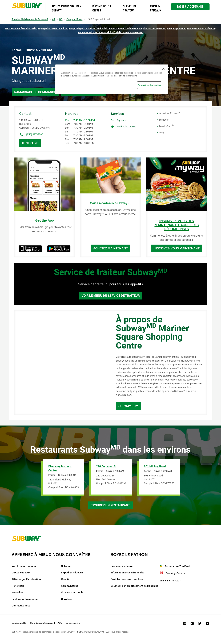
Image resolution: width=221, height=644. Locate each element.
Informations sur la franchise (127, 573)
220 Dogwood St (106, 466)
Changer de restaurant (29, 81)
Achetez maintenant (110, 248)
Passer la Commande (190, 7)
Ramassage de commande (35, 92)
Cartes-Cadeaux (156, 8)
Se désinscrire (73, 623)
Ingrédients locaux (72, 573)
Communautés (70, 586)
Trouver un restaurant (110, 505)
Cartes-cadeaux (21, 573)
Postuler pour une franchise (127, 579)
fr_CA (169, 581)
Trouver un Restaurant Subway (67, 8)
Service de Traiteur (130, 8)
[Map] (61, 363)
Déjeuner (121, 120)
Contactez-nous (21, 606)
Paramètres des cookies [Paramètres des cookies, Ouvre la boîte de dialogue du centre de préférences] (149, 85)
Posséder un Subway (123, 566)
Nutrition (66, 566)
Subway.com (128, 406)
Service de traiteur (126, 127)
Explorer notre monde (25, 599)
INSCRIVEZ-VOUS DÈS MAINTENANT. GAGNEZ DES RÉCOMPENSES (177, 225)
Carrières (67, 599)
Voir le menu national (24, 566)
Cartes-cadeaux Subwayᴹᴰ (111, 203)
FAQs (59, 623)
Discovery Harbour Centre (60, 468)
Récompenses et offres (103, 8)
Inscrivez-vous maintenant (177, 248)
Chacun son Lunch (72, 593)
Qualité (65, 579)
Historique (18, 586)
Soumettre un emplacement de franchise (134, 586)
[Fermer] (163, 69)
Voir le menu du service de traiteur (111, 296)
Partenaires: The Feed (177, 566)
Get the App (45, 220)
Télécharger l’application (26, 579)
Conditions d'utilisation (41, 623)
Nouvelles (17, 593)
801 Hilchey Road (155, 466)
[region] (112, 79)
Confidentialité (19, 623)
